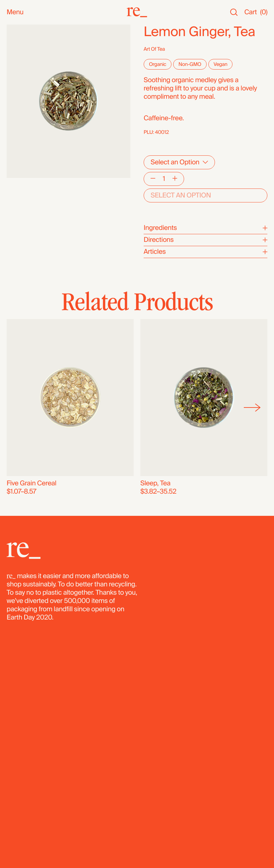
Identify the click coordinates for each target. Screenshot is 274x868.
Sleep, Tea (155, 483)
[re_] (137, 12)
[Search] (234, 12)
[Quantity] (164, 179)
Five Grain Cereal (32, 483)
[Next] (252, 407)
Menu (15, 12)
